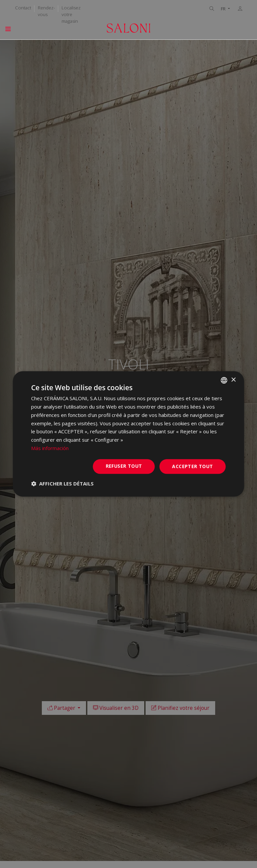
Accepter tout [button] (192, 466)
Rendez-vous (46, 11)
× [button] (233, 380)
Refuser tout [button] (124, 466)
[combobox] (224, 380)
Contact (23, 8)
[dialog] (128, 434)
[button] (62, 484)
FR (224, 9)
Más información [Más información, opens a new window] (50, 448)
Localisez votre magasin (71, 14)
